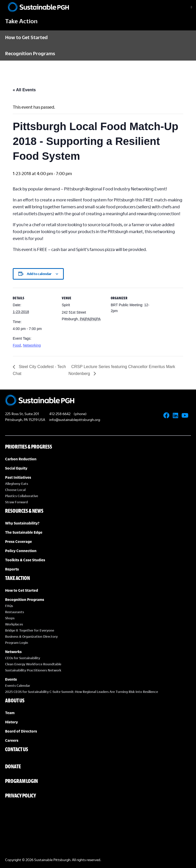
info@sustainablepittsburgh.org (75, 420)
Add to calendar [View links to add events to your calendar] (39, 274)
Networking (32, 345)
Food (17, 345)
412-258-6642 (60, 414)
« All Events (24, 90)
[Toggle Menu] (187, 7)
